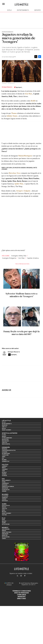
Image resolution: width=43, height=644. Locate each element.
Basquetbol (5, 439)
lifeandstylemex (23, 576)
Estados (4, 472)
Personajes (5, 534)
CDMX (3, 471)
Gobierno (5, 466)
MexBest (5, 528)
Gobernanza (5, 483)
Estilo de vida (6, 524)
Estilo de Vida (6, 537)
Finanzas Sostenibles (8, 486)
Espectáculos (6, 505)
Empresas (5, 449)
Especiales (5, 501)
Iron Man (28, 94)
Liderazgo (5, 498)
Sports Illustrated (10, 433)
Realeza (4, 507)
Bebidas (4, 531)
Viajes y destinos (7, 532)
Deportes (38, 10)
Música (4, 428)
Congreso (5, 469)
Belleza (4, 512)
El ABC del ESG (6, 490)
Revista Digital (6, 444)
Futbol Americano (7, 438)
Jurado (4, 538)
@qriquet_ (19, 87)
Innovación (5, 488)
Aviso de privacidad (22, 593)
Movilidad (5, 485)
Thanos (14, 113)
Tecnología (5, 455)
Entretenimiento (23, 10)
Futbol (4, 435)
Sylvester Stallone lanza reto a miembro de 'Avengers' (21, 295)
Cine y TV (4, 427)
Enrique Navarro (14, 352)
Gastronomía (6, 529)
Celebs (4, 523)
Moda (3, 510)
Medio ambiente (6, 480)
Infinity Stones (12, 116)
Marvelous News (15, 173)
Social (4, 482)
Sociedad (4, 475)
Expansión (6, 447)
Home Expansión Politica (9, 450)
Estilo (9, 10)
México (4, 468)
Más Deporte (5, 441)
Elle (4, 518)
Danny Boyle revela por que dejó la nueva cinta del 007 (21, 333)
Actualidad (5, 496)
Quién (4, 504)
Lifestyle (4, 442)
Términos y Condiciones (22, 591)
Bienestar (5, 535)
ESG (3, 458)
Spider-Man (19, 184)
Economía (5, 452)
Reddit (33, 101)
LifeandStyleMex (18, 576)
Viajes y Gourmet (7, 430)
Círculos (4, 509)
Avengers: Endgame (23, 191)
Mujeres (4, 460)
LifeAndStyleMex (27, 576)
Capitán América (33, 258)
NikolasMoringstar (25, 156)
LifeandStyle (6, 461)
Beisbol (4, 436)
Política (5, 465)
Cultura (4, 515)
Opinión (4, 474)
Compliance (22, 595)
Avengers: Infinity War (19, 256)
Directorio (21, 599)
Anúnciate (22, 597)
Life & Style (6, 421)
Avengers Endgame (9, 258)
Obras (4, 457)
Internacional (6, 454)
